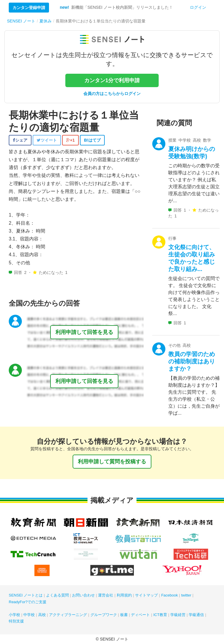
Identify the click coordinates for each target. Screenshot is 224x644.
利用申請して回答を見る (84, 332)
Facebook (170, 595)
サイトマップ (146, 595)
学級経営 (178, 615)
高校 (42, 615)
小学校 (14, 615)
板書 (124, 615)
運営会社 (106, 595)
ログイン (198, 7)
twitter (186, 595)
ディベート (140, 615)
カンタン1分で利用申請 (112, 80)
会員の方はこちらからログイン (112, 94)
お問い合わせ (83, 595)
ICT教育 (160, 615)
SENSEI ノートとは (26, 595)
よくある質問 (57, 595)
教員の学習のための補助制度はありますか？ (192, 361)
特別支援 (16, 621)
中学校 (29, 615)
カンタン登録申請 (29, 8)
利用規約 (124, 595)
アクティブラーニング (68, 615)
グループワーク (104, 615)
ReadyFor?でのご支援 (28, 602)
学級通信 (196, 615)
